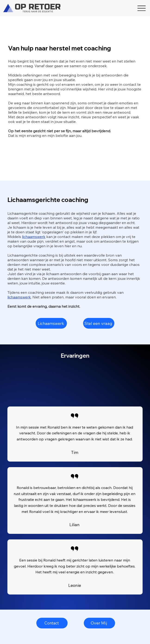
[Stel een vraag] (99, 323)
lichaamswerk (34, 237)
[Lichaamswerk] (51, 323)
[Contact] (52, 623)
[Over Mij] (99, 623)
